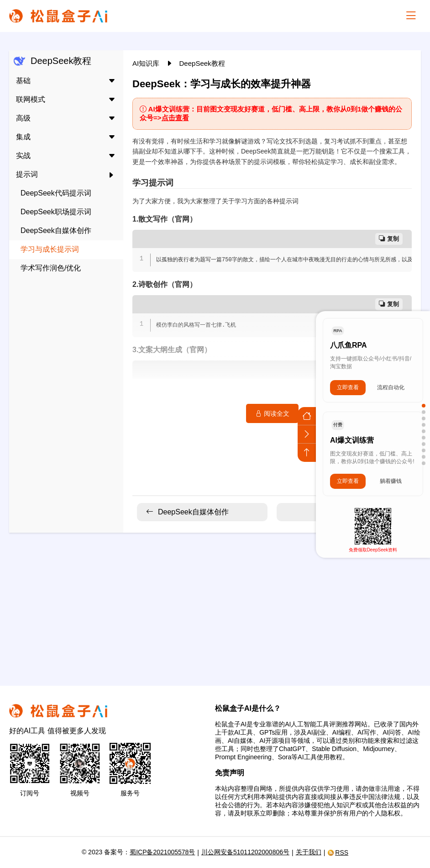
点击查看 (175, 118)
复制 (389, 239)
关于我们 (309, 852)
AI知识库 (147, 63)
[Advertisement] (215, 603)
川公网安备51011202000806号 (245, 852)
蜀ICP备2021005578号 (162, 852)
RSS (338, 852)
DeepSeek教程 (202, 63)
